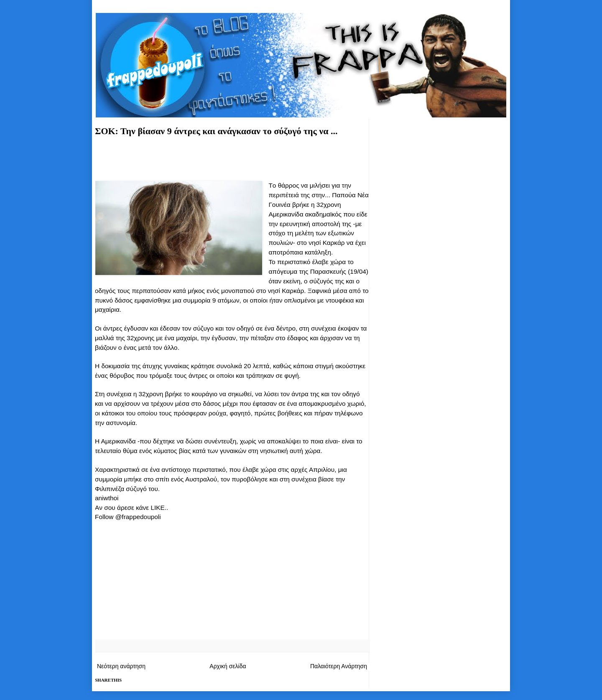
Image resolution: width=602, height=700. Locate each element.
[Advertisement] (232, 157)
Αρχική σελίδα (228, 666)
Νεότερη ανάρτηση (121, 666)
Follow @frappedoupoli (128, 517)
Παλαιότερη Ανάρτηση (339, 666)
